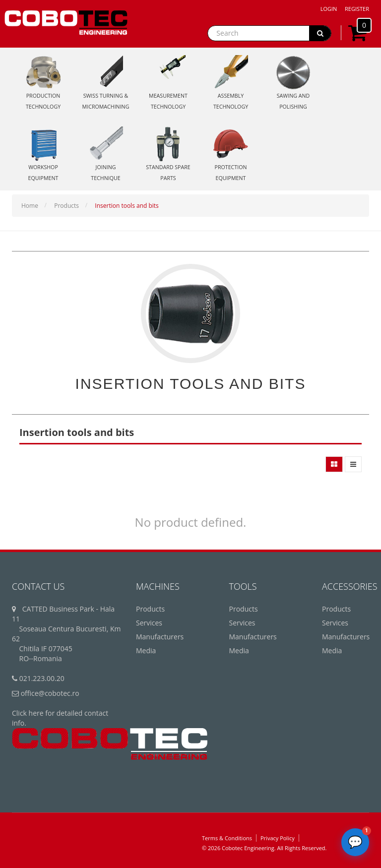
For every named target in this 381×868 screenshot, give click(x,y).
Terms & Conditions (227, 838)
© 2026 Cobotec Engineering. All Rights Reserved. (264, 848)
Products (66, 206)
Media (146, 651)
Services (149, 623)
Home (30, 206)
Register (357, 9)
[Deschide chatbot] (355, 842)
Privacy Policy (278, 838)
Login (329, 9)
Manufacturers (160, 637)
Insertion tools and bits (127, 206)
